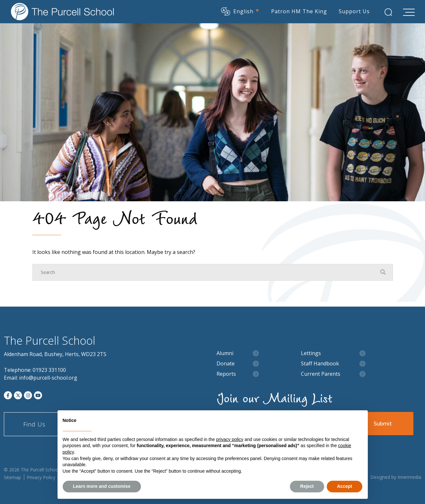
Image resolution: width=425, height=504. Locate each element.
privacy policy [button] (230, 439)
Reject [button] (307, 486)
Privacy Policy (41, 477)
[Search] (206, 272)
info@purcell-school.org (48, 378)
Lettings (311, 353)
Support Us (354, 11)
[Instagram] (28, 395)
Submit (383, 423)
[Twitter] (18, 395)
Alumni (225, 353)
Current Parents (321, 374)
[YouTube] (38, 395)
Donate (226, 364)
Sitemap (12, 477)
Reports (226, 374)
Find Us (34, 424)
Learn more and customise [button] (102, 486)
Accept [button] (345, 486)
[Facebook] (8, 395)
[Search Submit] (388, 12)
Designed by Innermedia (396, 477)
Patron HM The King (299, 11)
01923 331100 (49, 370)
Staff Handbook (320, 364)
